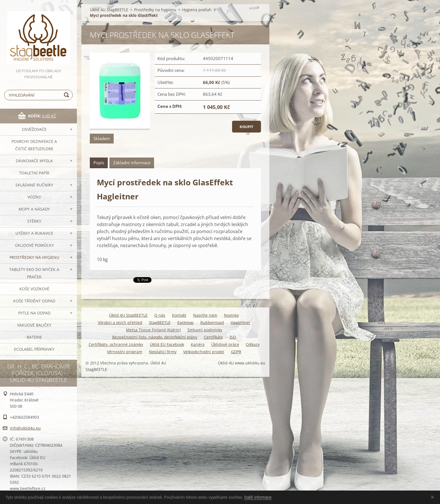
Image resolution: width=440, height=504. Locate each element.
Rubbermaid (212, 322)
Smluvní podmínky (205, 330)
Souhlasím (434, 497)
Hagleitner (240, 322)
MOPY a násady (34, 209)
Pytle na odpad (34, 313)
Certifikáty (213, 337)
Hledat (67, 95)
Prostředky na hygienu (34, 257)
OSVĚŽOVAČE (34, 129)
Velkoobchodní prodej (204, 352)
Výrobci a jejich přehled (120, 322)
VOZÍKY (34, 197)
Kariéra (198, 344)
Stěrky (34, 221)
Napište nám (205, 315)
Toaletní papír (34, 173)
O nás (160, 315)
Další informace (258, 497)
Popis (99, 163)
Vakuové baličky (34, 325)
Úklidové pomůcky (34, 245)
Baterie (34, 337)
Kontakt (179, 315)
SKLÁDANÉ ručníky (34, 185)
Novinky (231, 315)
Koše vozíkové (34, 289)
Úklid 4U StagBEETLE (109, 10)
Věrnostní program (125, 352)
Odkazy (253, 344)
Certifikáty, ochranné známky (116, 344)
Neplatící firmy (163, 352)
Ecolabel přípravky (34, 349)
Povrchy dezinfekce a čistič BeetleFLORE (34, 145)
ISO (233, 337)
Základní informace (132, 163)
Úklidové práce (225, 344)
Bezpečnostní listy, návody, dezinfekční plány (155, 337)
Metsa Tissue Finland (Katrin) (153, 330)
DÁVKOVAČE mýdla (34, 161)
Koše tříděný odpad (34, 301)
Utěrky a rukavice (34, 233)
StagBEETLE (160, 322)
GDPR (236, 352)
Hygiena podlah (197, 10)
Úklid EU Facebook (167, 344)
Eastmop (185, 322)
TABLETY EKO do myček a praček (34, 273)
